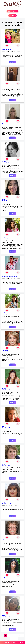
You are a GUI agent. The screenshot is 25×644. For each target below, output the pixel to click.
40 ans (9, 49)
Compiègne (4, 617)
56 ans (9, 314)
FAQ (6, 642)
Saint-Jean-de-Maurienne (8, 276)
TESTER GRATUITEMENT (12, 11)
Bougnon (4, 428)
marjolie (4, 388)
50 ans (7, 163)
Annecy (3, 541)
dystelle (4, 426)
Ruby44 (3, 199)
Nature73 (4, 275)
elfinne (3, 237)
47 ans (7, 238)
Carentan (4, 352)
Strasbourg (4, 314)
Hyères (3, 238)
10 (17, 638)
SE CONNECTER (12, 16)
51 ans (10, 503)
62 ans (9, 125)
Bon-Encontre (5, 503)
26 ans (8, 390)
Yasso (3, 86)
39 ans (9, 87)
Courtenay (4, 125)
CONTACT (22, 642)
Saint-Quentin (5, 579)
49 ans (8, 352)
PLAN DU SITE (15, 642)
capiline (4, 540)
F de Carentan (5, 351)
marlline (4, 464)
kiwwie (3, 578)
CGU (9, 642)
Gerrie (3, 615)
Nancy (3, 163)
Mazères (4, 465)
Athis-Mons (4, 87)
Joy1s (3, 124)
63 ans (8, 428)
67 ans (8, 541)
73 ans (8, 465)
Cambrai (4, 390)
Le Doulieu (4, 49)
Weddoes (4, 161)
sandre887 (4, 48)
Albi (3, 201)
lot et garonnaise (6, 502)
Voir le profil (12, 62)
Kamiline (4, 313)
